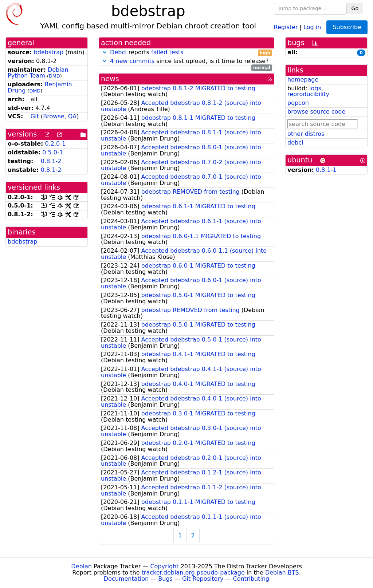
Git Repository (203, 579)
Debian (81, 566)
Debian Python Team (38, 73)
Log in (312, 27)
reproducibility (308, 94)
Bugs (165, 579)
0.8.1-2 (51, 161)
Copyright (164, 566)
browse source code (316, 112)
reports (186, 53)
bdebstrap (49, 52)
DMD (54, 76)
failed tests (167, 52)
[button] (105, 52)
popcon (298, 103)
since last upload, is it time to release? (186, 61)
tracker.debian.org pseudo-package (193, 573)
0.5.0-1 (53, 152)
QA (72, 116)
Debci (118, 52)
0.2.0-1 (56, 144)
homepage (303, 80)
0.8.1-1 (326, 170)
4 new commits (132, 61)
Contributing (251, 579)
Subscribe (347, 27)
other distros (306, 134)
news (110, 79)
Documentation (126, 579)
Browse (54, 116)
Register (286, 27)
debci (295, 143)
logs (315, 88)
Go (355, 8)
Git (35, 116)
